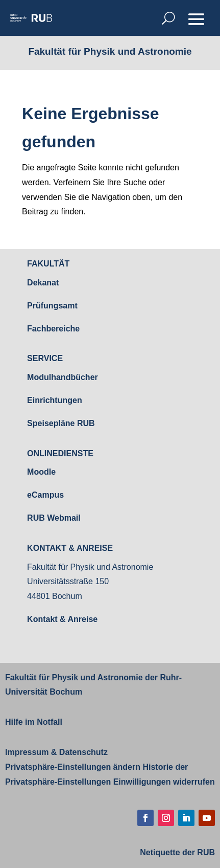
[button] (196, 19)
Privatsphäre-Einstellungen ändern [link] (73, 767)
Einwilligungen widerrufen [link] (164, 782)
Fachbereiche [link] (53, 329)
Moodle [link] (41, 472)
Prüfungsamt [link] (52, 306)
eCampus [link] (45, 495)
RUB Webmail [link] (54, 518)
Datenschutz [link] (82, 752)
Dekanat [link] (43, 283)
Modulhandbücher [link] (63, 377)
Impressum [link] (27, 752)
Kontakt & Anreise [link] (62, 619)
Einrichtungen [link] (55, 400)
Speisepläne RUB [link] (61, 423)
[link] (31, 18)
